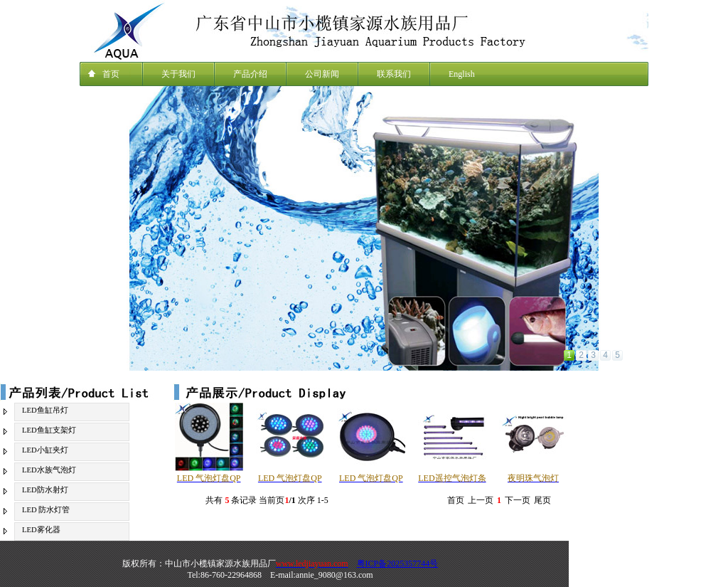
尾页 (542, 500)
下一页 (518, 500)
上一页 (481, 500)
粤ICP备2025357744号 (398, 564)
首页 (456, 500)
